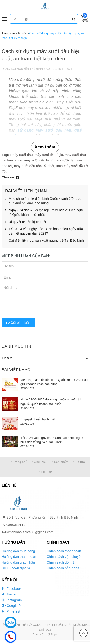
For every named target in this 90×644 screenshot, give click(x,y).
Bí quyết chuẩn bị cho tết (26, 222)
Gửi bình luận (18, 323)
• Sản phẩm (60, 462)
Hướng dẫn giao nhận (18, 562)
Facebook (12, 589)
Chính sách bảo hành (63, 568)
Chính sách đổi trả (61, 562)
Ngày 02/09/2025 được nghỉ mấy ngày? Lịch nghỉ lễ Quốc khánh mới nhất (44, 213)
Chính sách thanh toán (64, 551)
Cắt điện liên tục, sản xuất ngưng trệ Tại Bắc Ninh (45, 241)
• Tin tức (79, 462)
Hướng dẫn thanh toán (19, 557)
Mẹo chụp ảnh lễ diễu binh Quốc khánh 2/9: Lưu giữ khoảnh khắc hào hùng (43, 201)
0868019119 (16, 525)
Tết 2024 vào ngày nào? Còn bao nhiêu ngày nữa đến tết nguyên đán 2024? (44, 231)
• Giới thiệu (40, 462)
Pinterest (11, 611)
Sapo (54, 635)
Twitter (9, 594)
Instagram (12, 600)
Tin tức (7, 358)
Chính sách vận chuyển (65, 557)
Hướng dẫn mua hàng (18, 551)
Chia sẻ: (8, 177)
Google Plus (13, 606)
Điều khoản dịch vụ (16, 568)
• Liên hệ (46, 472)
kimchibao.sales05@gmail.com (30, 532)
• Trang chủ (19, 462)
